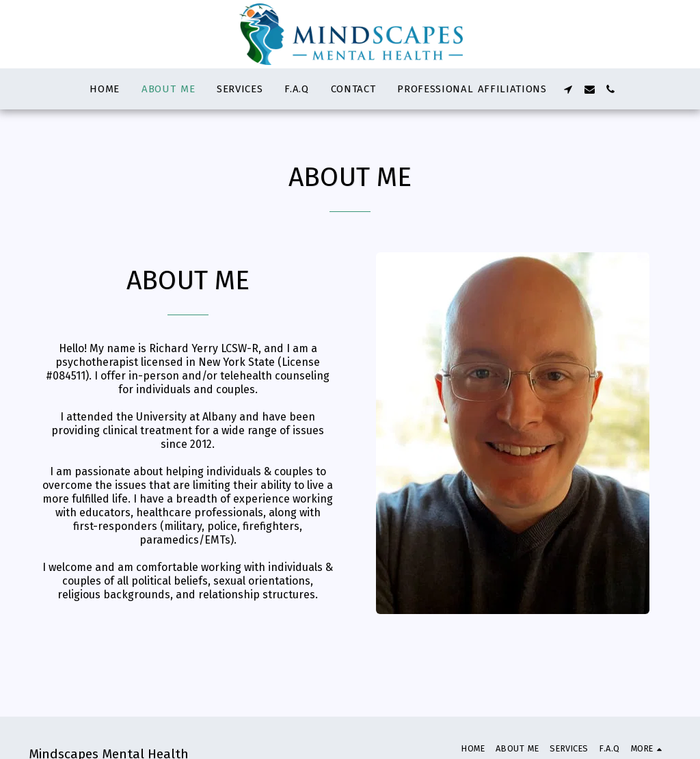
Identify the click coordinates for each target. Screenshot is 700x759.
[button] (568, 89)
